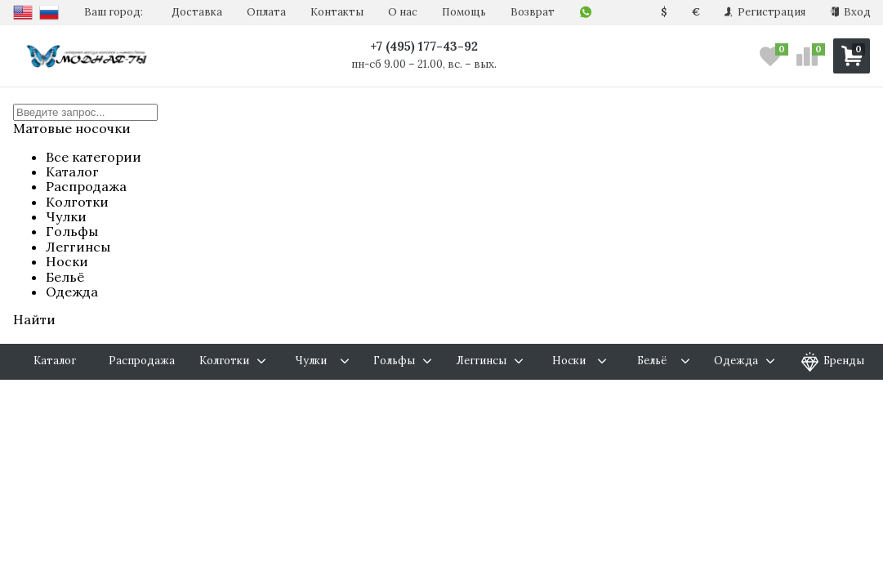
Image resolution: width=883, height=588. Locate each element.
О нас (403, 12)
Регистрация (765, 12)
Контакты (337, 12)
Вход (850, 12)
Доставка (197, 12)
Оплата (266, 12)
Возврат (533, 12)
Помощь (464, 12)
